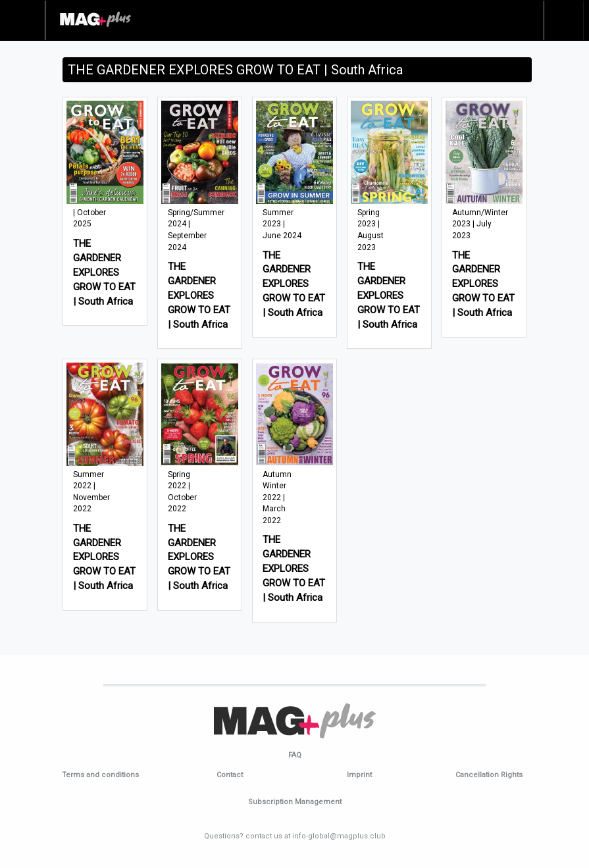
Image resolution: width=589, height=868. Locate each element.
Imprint (359, 775)
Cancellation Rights (489, 775)
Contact (230, 775)
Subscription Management (295, 802)
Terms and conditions (100, 775)
